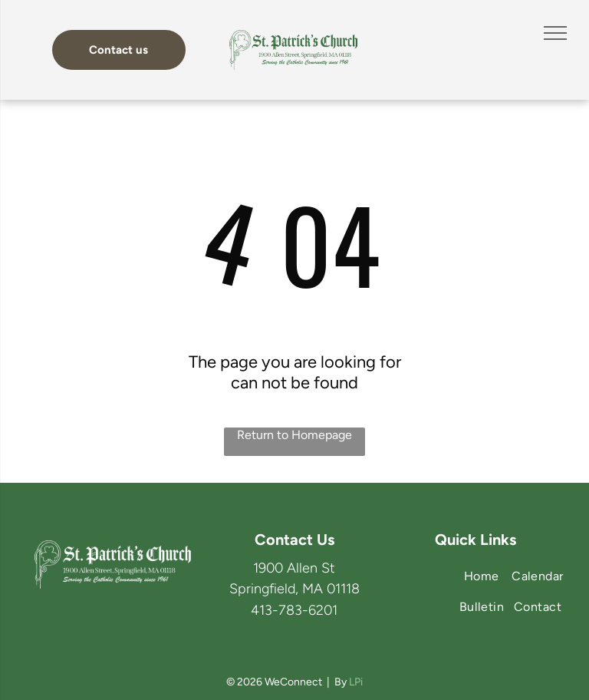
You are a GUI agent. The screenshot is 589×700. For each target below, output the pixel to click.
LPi (356, 682)
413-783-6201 (294, 610)
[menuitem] (538, 576)
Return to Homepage (294, 435)
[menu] (555, 33)
